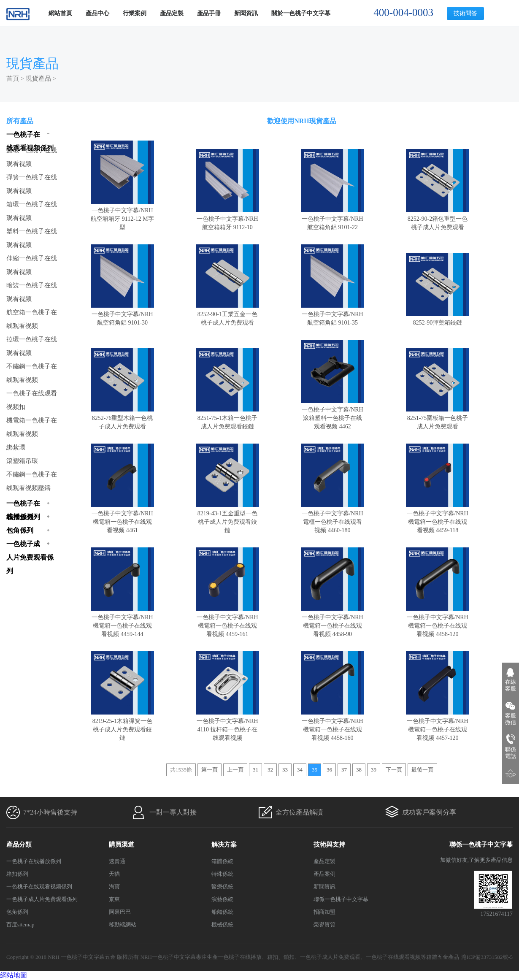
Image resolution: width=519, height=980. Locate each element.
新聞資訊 (246, 13)
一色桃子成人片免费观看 (330, 957)
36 (329, 770)
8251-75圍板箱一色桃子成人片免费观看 (438, 418)
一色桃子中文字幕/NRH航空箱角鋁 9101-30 (122, 314)
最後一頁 (422, 770)
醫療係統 (222, 887)
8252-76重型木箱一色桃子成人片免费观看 (122, 418)
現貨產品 (38, 79)
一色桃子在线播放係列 (34, 861)
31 (255, 770)
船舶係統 (222, 912)
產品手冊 (209, 13)
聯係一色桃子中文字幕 (341, 899)
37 (344, 770)
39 (374, 770)
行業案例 (135, 13)
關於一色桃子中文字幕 (301, 13)
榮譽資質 (324, 925)
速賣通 (117, 861)
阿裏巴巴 (120, 912)
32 (270, 770)
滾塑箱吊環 (22, 461)
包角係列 (17, 912)
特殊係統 (222, 874)
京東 (114, 899)
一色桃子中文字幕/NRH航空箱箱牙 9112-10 (227, 219)
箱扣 (273, 957)
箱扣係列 (17, 874)
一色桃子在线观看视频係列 (39, 887)
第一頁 (209, 770)
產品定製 (172, 13)
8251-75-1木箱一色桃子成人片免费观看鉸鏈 (227, 418)
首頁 (13, 79)
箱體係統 (222, 861)
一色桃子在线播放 (240, 957)
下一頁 (394, 770)
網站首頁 (60, 13)
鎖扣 (289, 957)
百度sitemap (20, 925)
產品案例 (324, 874)
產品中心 (97, 13)
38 (359, 770)
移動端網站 (123, 925)
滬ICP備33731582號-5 (487, 957)
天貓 (114, 874)
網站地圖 (14, 975)
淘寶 (114, 887)
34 (300, 770)
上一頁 (235, 770)
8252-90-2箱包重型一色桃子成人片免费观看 (438, 219)
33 (285, 770)
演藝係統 (222, 899)
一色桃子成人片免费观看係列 (42, 899)
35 (315, 770)
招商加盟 (324, 912)
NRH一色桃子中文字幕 (168, 957)
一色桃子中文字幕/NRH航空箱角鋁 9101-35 (332, 314)
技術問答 (465, 13)
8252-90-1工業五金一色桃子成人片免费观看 (227, 314)
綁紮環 (16, 447)
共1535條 (181, 770)
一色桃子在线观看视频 (393, 957)
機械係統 (222, 925)
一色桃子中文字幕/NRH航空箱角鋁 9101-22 (332, 219)
